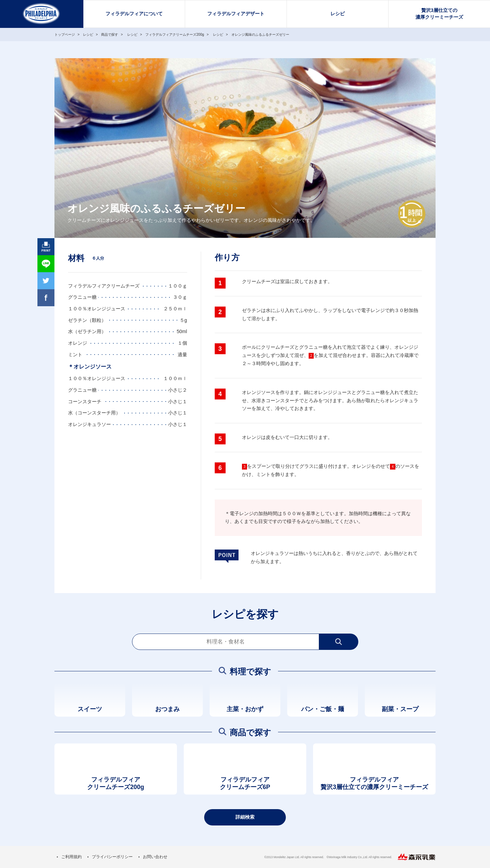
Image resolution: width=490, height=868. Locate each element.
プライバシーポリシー (112, 857)
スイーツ (90, 709)
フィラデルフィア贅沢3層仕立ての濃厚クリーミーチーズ (374, 783)
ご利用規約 (71, 857)
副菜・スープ (400, 709)
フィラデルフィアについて (134, 14)
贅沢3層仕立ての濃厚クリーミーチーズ (439, 14)
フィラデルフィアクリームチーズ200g (116, 783)
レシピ (338, 14)
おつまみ (167, 709)
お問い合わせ (155, 857)
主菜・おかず (245, 709)
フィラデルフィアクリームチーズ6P (245, 783)
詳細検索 (245, 817)
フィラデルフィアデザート (236, 14)
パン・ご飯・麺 (323, 709)
